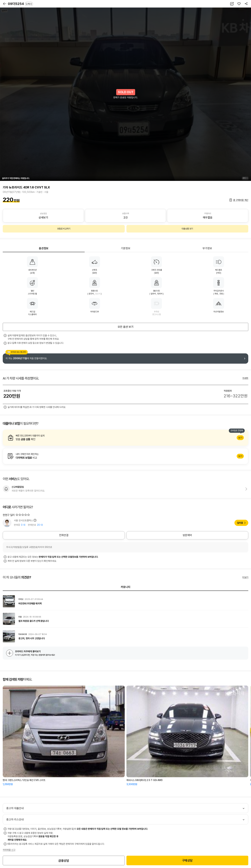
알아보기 (125, 438)
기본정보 (126, 248)
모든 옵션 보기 (126, 327)
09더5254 (20, 4)
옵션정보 (44, 248)
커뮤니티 (126, 587)
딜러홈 (240, 523)
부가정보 (207, 248)
